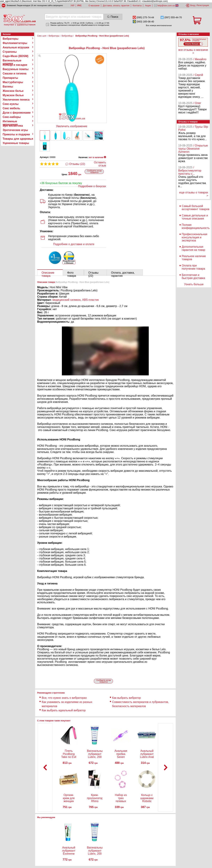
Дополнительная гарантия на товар (193, 248)
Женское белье (13, 91)
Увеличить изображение (72, 126)
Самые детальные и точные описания (195, 217)
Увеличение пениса (16, 100)
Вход (193, 5)
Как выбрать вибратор (126, 698)
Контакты (137, 6)
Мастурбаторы (13, 82)
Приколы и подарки (16, 134)
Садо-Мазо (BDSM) (15, 56)
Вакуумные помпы (16, 69)
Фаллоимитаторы (15, 43)
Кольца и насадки (15, 65)
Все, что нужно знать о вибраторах (64, 698)
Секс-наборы (12, 117)
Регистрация (203, 5)
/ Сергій (198, 75)
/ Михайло (200, 59)
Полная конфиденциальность (196, 226)
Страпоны (10, 52)
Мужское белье (13, 95)
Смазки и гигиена (15, 73)
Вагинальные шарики (12, 61)
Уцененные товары (16, 143)
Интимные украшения (10, 121)
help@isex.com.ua (166, 6)
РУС (79, 6)
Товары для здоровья (18, 139)
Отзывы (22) (77, 164)
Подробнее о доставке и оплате (74, 244)
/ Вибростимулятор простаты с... (190, 171)
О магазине (94, 6)
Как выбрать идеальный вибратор (64, 710)
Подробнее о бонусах (92, 186)
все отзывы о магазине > (193, 51)
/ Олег (197, 103)
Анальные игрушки (16, 47)
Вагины (8, 87)
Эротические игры (15, 130)
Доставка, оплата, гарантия (116, 6)
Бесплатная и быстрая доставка (193, 276)
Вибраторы (11, 39)
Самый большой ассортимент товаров (196, 208)
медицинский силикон (67, 300)
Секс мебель (11, 108)
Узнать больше (194, 284)
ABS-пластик (91, 300)
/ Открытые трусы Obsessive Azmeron (193, 149)
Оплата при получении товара (193, 267)
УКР (73, 6)
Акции (148, 6)
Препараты (10, 78)
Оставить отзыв (100, 164)
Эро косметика (13, 126)
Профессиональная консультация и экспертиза (195, 237)
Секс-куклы (11, 104)
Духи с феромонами (17, 113)
